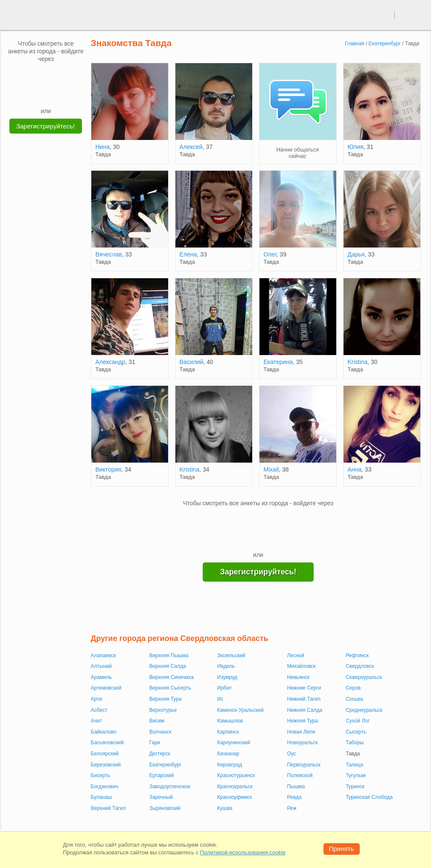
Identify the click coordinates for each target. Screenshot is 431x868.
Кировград (230, 765)
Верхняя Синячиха (172, 677)
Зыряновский (165, 808)
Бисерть (100, 775)
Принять (342, 849)
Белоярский (105, 754)
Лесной (296, 655)
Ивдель (226, 666)
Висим (157, 721)
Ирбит (224, 688)
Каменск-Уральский (240, 710)
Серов (353, 688)
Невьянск (298, 677)
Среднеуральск (364, 710)
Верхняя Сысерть (170, 688)
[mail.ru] (46, 76)
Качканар (228, 754)
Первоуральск (304, 765)
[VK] (30, 76)
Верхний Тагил (108, 808)
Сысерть (356, 732)
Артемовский (106, 688)
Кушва (225, 808)
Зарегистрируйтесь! (46, 126)
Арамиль (102, 677)
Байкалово (104, 732)
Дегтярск (160, 754)
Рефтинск (357, 655)
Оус (292, 754)
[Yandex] (38, 94)
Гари (155, 743)
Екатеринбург (166, 765)
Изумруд (227, 677)
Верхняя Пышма (169, 655)
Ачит (96, 721)
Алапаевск (103, 655)
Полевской (300, 775)
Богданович (105, 786)
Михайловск (301, 666)
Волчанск (160, 732)
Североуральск (364, 677)
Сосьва (354, 699)
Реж (292, 808)
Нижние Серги (304, 688)
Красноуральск (235, 786)
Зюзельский (231, 655)
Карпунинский (234, 743)
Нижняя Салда (305, 710)
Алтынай (101, 666)
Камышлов (230, 721)
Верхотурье (163, 710)
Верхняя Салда (168, 666)
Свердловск (360, 666)
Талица (354, 765)
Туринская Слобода (369, 797)
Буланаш (102, 797)
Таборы (355, 743)
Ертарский (162, 775)
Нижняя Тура (303, 721)
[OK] (62, 76)
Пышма (296, 786)
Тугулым (356, 775)
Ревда (294, 797)
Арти (97, 699)
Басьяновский (108, 743)
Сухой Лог (358, 721)
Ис (220, 699)
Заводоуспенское (170, 786)
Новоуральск (303, 743)
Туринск (355, 786)
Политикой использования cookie (243, 852)
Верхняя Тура (166, 699)
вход (385, 15)
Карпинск (228, 732)
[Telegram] (54, 94)
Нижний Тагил (304, 699)
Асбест (99, 710)
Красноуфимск (234, 797)
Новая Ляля (301, 732)
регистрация (412, 15)
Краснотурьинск (236, 775)
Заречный (161, 797)
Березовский (106, 765)
